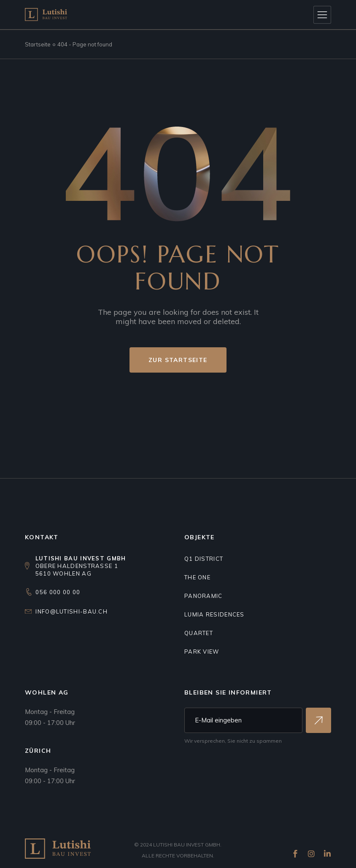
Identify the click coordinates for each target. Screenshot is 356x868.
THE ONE (197, 577)
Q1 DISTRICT (204, 559)
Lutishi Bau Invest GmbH (187, 845)
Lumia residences (214, 614)
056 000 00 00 (58, 592)
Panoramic (204, 596)
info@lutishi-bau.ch (71, 611)
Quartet (199, 633)
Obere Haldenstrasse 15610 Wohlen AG (81, 566)
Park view (202, 652)
